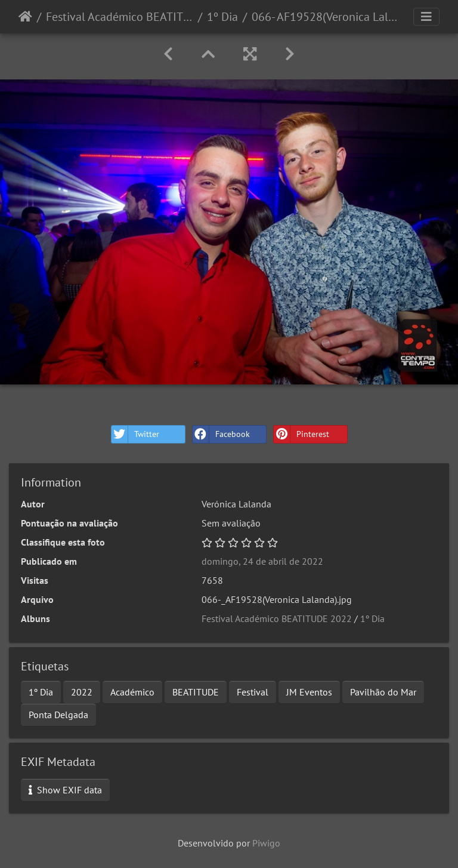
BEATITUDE (196, 692)
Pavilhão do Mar (383, 692)
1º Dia (222, 17)
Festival (253, 692)
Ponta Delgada (58, 715)
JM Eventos (309, 692)
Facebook (221, 434)
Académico (132, 692)
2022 (82, 692)
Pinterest (301, 434)
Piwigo (266, 843)
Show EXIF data (65, 790)
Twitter (135, 434)
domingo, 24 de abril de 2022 (262, 561)
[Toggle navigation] (426, 17)
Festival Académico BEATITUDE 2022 (120, 17)
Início (25, 17)
